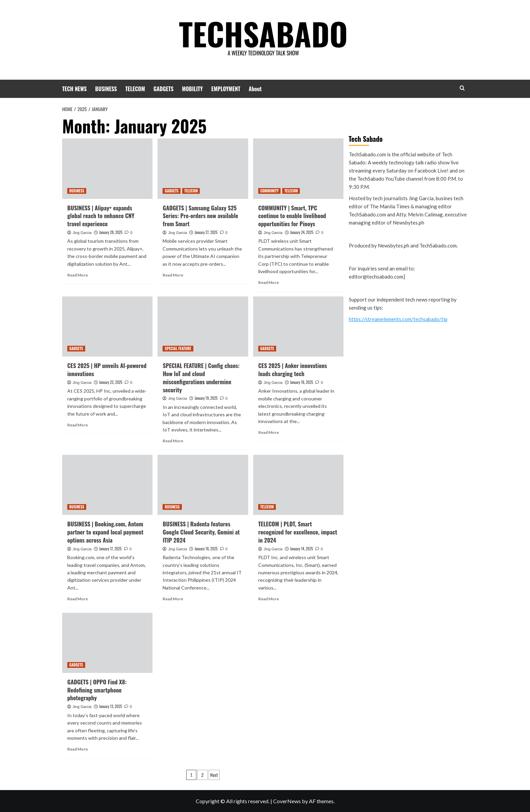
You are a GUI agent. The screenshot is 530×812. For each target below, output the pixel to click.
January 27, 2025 (206, 232)
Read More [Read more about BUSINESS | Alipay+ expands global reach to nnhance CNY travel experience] (78, 275)
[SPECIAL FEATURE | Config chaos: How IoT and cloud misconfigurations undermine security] (203, 326)
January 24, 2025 (302, 232)
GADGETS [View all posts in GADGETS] (172, 191)
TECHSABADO (263, 32)
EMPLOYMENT (226, 89)
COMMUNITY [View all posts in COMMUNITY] (269, 191)
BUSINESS (106, 89)
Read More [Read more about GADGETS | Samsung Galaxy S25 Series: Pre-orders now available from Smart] (173, 275)
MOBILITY (192, 89)
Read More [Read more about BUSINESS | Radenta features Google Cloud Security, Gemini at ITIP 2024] (173, 599)
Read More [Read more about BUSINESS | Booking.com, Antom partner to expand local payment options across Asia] (78, 599)
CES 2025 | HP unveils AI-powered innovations (107, 370)
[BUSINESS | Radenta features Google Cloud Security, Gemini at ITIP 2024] (203, 485)
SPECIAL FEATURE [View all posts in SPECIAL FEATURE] (178, 348)
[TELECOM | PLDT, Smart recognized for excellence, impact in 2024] (298, 485)
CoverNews (287, 801)
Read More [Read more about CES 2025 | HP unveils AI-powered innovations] (78, 425)
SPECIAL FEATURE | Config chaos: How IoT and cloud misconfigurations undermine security (201, 377)
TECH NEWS (75, 89)
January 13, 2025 (111, 706)
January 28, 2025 (111, 232)
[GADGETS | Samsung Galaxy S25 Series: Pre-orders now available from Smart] (203, 168)
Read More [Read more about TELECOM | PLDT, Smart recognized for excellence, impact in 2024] (269, 599)
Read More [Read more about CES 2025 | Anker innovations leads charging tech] (269, 432)
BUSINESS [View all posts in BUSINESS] (77, 191)
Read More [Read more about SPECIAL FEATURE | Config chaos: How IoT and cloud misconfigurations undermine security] (173, 441)
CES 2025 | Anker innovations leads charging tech (293, 370)
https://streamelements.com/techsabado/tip (398, 319)
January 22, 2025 (111, 382)
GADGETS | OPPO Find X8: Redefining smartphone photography (97, 690)
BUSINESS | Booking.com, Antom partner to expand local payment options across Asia (105, 532)
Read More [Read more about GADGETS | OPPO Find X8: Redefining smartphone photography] (78, 749)
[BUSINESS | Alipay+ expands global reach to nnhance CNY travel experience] (107, 168)
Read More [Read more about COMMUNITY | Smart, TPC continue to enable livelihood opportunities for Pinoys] (269, 282)
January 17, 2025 (110, 549)
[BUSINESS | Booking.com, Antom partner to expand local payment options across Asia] (107, 485)
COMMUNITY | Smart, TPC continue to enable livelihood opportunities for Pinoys (292, 216)
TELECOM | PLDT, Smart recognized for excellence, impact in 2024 (298, 532)
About (255, 89)
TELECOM (135, 89)
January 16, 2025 (206, 549)
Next (214, 775)
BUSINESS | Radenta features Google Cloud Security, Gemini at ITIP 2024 (201, 532)
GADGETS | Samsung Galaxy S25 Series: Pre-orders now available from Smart (200, 216)
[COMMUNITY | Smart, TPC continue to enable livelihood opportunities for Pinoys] (298, 168)
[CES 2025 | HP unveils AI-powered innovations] (107, 326)
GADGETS (163, 89)
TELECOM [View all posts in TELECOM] (191, 191)
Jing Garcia (82, 233)
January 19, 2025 (206, 398)
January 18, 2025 (302, 382)
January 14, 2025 (302, 549)
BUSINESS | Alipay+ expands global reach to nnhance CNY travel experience (101, 216)
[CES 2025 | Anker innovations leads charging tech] (298, 326)
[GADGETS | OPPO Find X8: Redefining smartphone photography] (107, 643)
